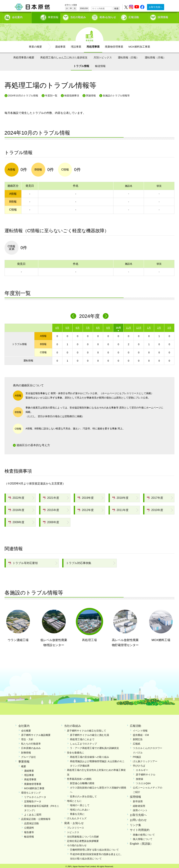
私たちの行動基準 (31, 743)
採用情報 (163, 17)
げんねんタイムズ (77, 817)
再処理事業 (93, 45)
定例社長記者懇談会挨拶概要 (83, 840)
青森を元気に (77, 813)
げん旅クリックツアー (145, 760)
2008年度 (51, 521)
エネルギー (142, 769)
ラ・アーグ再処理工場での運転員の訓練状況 (94, 747)
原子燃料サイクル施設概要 (36, 734)
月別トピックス (103, 56)
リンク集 (135, 824)
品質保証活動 (31, 822)
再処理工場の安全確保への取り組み (89, 756)
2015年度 (51, 509)
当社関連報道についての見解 (83, 835)
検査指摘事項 (72, 94)
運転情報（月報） (155, 56)
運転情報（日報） (128, 56)
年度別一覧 (51, 94)
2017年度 (155, 497)
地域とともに (74, 800)
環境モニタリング (31, 791)
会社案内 (17, 17)
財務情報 (26, 751)
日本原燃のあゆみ (31, 747)
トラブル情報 (81, 65)
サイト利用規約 (140, 829)
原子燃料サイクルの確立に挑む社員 (89, 734)
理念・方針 (27, 738)
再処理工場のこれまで (82, 738)
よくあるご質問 (33, 813)
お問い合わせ (138, 819)
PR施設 (137, 756)
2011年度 (120, 509)
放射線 (139, 778)
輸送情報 (100, 65)
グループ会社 (28, 756)
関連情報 (91, 94)
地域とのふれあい (80, 809)
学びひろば (139, 765)
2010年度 (155, 509)
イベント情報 (140, 729)
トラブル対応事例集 (79, 562)
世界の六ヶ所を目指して (83, 795)
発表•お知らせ (108, 17)
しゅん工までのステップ (83, 743)
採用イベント (140, 809)
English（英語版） (141, 843)
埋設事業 (76, 45)
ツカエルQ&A (143, 782)
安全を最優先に (76, 751)
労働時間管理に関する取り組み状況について (94, 849)
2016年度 (16, 509)
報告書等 (29, 831)
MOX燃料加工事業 (139, 45)
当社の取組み (78, 17)
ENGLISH (84, 8)
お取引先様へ (156, 7)
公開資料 (29, 827)
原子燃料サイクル (146, 773)
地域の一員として (80, 804)
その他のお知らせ (77, 844)
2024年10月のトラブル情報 (23, 94)
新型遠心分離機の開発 (82, 782)
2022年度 (16, 497)
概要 (24, 765)
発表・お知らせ (74, 822)
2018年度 (120, 497)
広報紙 (137, 743)
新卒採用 (138, 800)
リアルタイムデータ (35, 796)
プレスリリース (76, 827)
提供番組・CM (141, 734)
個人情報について (143, 838)
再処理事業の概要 (24, 56)
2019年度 (86, 497)
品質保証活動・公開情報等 (36, 818)
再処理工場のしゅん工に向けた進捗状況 (64, 56)
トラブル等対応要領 (23, 562)
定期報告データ (33, 800)
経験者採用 (139, 805)
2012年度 (86, 509)
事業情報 (46, 17)
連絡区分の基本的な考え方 (33, 444)
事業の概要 (35, 45)
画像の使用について (144, 834)
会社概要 (26, 729)
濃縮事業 (60, 45)
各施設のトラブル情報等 (116, 94)
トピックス (73, 831)
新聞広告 (138, 738)
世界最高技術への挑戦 (79, 778)
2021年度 (51, 497)
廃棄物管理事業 (114, 45)
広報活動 (134, 17)
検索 (116, 9)
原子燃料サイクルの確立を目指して (87, 729)
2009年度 (16, 521)
